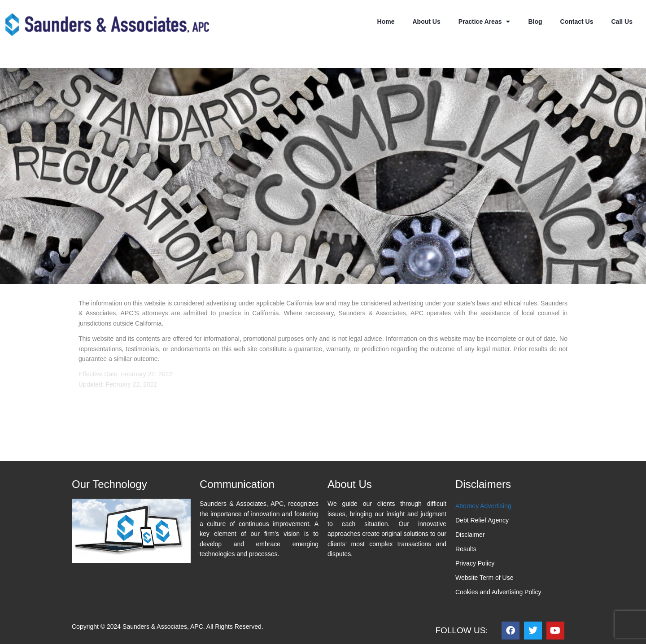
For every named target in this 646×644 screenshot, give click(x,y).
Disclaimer (470, 535)
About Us (426, 22)
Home (386, 22)
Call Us (622, 22)
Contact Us (577, 22)
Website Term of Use (484, 578)
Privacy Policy (475, 563)
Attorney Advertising (483, 506)
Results (466, 549)
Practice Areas (484, 22)
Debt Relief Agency (482, 520)
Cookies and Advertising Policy (498, 592)
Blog (535, 22)
